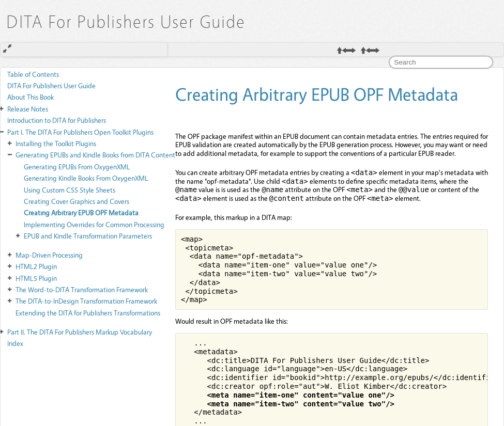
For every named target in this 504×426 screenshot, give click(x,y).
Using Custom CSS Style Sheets (70, 190)
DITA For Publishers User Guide (51, 85)
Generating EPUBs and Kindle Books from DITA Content (95, 155)
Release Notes (28, 109)
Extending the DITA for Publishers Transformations (88, 313)
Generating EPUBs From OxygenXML (77, 167)
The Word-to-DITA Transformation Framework (82, 289)
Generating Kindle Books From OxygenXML (86, 178)
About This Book (30, 97)
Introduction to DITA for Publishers (57, 120)
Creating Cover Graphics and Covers (77, 201)
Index (15, 343)
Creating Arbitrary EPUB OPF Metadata (81, 212)
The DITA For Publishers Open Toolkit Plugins (80, 132)
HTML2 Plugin (36, 266)
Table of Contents (33, 74)
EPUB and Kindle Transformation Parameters (88, 236)
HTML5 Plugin (36, 278)
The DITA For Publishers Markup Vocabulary (80, 332)
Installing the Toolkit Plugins (56, 143)
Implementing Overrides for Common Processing (94, 224)
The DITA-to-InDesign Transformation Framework (86, 301)
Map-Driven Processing (49, 255)
